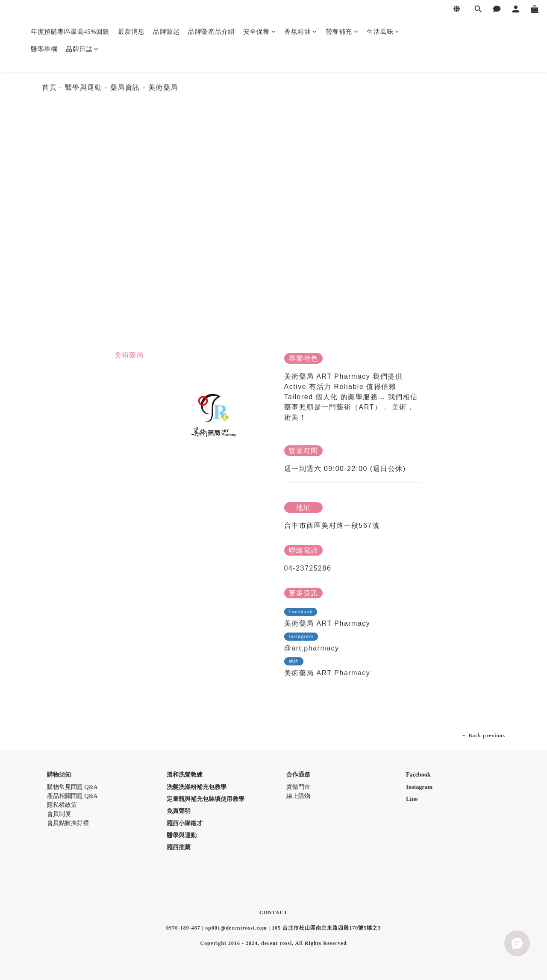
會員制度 (59, 814)
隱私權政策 (62, 805)
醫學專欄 (44, 49)
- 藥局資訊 (124, 87)
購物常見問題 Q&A (72, 787)
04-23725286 (308, 568)
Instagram (419, 787)
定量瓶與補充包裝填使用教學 (206, 799)
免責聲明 (179, 811)
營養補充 (342, 32)
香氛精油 (301, 32)
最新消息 (131, 32)
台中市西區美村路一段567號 (332, 525)
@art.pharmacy (312, 648)
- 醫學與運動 (82, 87)
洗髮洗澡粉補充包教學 (197, 787)
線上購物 (298, 796)
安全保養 (260, 32)
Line (412, 799)
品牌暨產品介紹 (211, 32)
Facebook (418, 775)
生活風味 (383, 32)
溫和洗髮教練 (185, 775)
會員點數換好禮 (68, 823)
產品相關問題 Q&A (72, 796)
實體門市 (298, 787)
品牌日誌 (82, 49)
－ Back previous (483, 736)
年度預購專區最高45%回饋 (70, 32)
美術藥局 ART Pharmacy (327, 623)
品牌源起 (166, 32)
